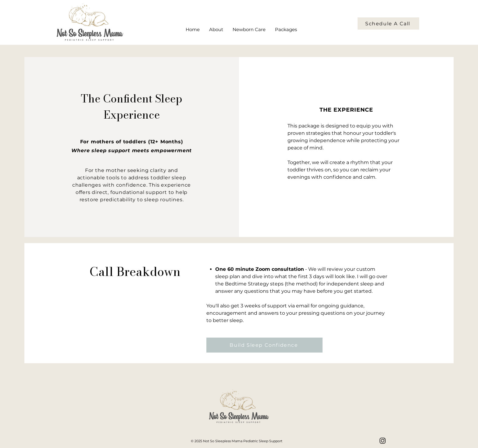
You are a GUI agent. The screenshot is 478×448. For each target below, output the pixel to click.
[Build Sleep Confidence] (264, 345)
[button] (286, 30)
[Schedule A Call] (388, 23)
